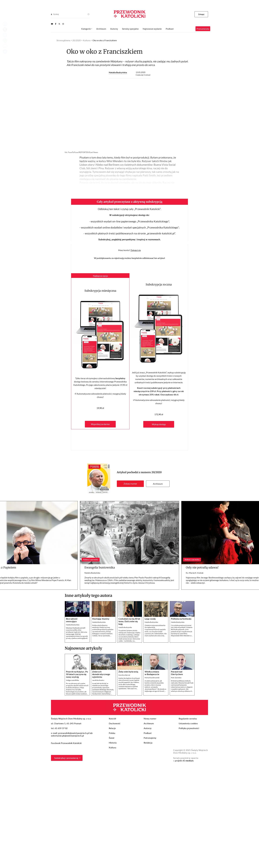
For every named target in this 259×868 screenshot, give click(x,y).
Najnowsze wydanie (152, 29)
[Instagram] (63, 24)
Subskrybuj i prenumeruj (66, 758)
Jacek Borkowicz (98, 680)
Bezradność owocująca (72, 620)
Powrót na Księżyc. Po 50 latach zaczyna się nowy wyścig (77, 674)
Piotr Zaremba (176, 678)
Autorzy (114, 29)
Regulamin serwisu (188, 719)
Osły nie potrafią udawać (202, 567)
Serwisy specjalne (130, 29)
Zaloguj (201, 14)
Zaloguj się (136, 250)
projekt (184, 761)
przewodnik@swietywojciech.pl (74, 733)
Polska (112, 733)
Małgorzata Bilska (72, 680)
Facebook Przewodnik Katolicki (67, 743)
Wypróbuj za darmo (100, 424)
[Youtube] (52, 24)
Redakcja (148, 743)
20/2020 (157, 472)
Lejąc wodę (150, 619)
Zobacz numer (130, 484)
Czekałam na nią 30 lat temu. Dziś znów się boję (129, 621)
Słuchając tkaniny (101, 619)
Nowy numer (150, 719)
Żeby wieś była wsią (128, 672)
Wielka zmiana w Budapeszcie (152, 673)
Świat (112, 738)
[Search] (51, 14)
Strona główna (63, 40)
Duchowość (115, 723)
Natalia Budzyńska (118, 72)
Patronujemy (150, 738)
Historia (113, 743)
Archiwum (158, 484)
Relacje (112, 728)
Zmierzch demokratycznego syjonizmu (101, 674)
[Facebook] (56, 24)
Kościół (112, 719)
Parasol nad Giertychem (177, 673)
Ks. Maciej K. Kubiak (195, 573)
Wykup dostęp (159, 424)
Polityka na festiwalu (181, 619)
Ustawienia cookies (188, 723)
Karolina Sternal (124, 675)
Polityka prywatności (189, 728)
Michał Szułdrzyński (152, 678)
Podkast (170, 29)
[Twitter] (59, 24)
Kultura (87, 40)
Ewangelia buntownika (100, 567)
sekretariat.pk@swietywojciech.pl (67, 736)
